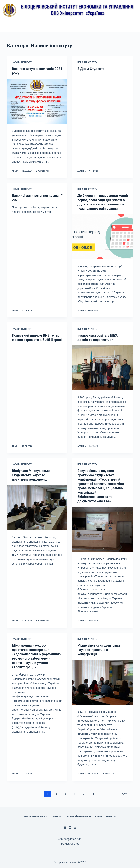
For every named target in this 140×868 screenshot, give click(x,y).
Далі (126, 794)
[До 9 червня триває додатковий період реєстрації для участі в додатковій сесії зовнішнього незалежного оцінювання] (103, 237)
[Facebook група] (75, 828)
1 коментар (108, 774)
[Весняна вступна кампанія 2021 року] (37, 101)
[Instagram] (70, 828)
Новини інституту (22, 62)
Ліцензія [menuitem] (57, 817)
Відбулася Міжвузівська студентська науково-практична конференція (31, 475)
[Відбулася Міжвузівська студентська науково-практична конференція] (37, 508)
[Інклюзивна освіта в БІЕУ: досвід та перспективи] (103, 368)
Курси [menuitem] (99, 817)
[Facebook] (65, 828)
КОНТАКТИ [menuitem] (111, 817)
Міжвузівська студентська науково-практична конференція (99, 650)
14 (93, 794)
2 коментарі (43, 171)
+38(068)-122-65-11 (70, 839)
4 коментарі (43, 621)
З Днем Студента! (91, 69)
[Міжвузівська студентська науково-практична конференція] (103, 682)
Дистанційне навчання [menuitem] (78, 817)
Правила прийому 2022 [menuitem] (36, 817)
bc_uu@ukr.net (70, 844)
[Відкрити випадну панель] (131, 26)
